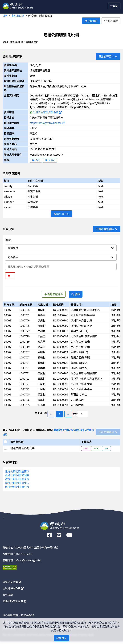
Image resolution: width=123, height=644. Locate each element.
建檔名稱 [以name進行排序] (76, 304)
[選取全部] (6, 442)
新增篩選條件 (54, 294)
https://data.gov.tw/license (47, 123)
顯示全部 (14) (61, 214)
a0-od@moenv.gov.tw (28, 560)
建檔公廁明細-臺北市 (17, 483)
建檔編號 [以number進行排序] (58, 304)
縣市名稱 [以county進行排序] (9, 304)
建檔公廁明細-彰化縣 (40, 16)
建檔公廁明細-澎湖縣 (17, 475)
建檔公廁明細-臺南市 (17, 471)
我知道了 (61, 638)
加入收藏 (111, 21)
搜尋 (76, 294)
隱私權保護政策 (13, 588)
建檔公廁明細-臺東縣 (17, 479)
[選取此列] (6, 448)
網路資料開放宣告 (14, 601)
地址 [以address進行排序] (114, 304)
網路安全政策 (12, 582)
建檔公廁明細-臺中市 (17, 487)
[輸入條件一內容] (61, 266)
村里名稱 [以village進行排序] (43, 304)
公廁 (36, 160)
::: (4, 51)
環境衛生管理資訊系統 (47, 112)
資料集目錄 (18, 16)
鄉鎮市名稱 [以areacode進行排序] (26, 304)
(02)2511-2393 (24, 554)
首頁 (5, 16)
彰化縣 (50, 160)
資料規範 (8, 595)
